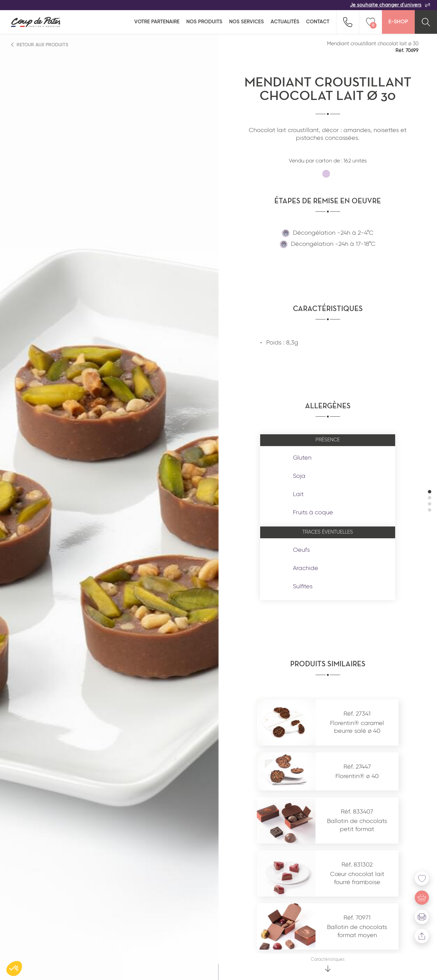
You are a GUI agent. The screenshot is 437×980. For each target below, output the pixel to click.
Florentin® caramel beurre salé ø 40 (357, 727)
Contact (318, 22)
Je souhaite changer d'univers (390, 5)
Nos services (247, 22)
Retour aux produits (40, 45)
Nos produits (204, 22)
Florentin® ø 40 (357, 776)
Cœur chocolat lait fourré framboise (357, 878)
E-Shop (398, 22)
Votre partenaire (157, 22)
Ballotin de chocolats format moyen (357, 931)
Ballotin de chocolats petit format (357, 825)
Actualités (285, 22)
